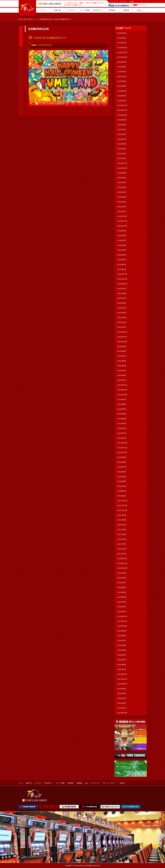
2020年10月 (123, 342)
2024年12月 (123, 105)
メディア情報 (60, 783)
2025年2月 (122, 96)
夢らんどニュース (34, 19)
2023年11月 (123, 163)
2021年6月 (122, 303)
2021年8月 (122, 293)
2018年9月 (122, 457)
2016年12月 (123, 558)
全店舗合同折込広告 (46, 19)
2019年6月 (122, 414)
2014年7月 (122, 698)
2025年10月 (123, 57)
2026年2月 (122, 38)
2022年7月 (122, 240)
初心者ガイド (49, 783)
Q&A (86, 783)
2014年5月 (122, 703)
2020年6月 (122, 361)
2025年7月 (122, 72)
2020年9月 (122, 346)
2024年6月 (122, 134)
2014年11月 (123, 679)
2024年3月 (122, 149)
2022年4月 (122, 255)
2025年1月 (122, 101)
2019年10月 (123, 395)
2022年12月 (123, 216)
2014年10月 (123, 684)
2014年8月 (122, 694)
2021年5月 (122, 308)
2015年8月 (122, 636)
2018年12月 (123, 443)
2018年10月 (123, 452)
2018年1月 (122, 496)
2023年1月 (122, 211)
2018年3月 (122, 486)
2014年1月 (122, 708)
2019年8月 (122, 404)
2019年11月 (123, 390)
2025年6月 (122, 76)
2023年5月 (122, 192)
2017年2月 (122, 549)
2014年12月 (123, 674)
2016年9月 (122, 573)
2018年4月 (122, 481)
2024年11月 (123, 110)
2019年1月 (122, 438)
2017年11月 (123, 505)
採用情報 (70, 783)
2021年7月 (122, 298)
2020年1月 (122, 380)
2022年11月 (123, 221)
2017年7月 (122, 525)
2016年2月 (122, 607)
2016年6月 (122, 587)
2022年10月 (123, 226)
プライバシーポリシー (109, 783)
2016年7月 (122, 583)
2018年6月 (122, 472)
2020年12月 (123, 332)
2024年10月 (123, 115)
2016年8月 (122, 578)
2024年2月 (122, 154)
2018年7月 (122, 467)
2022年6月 (122, 245)
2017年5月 (122, 534)
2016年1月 (122, 612)
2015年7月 (122, 640)
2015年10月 (123, 626)
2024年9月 (122, 120)
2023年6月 (122, 187)
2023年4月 (122, 197)
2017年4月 (122, 539)
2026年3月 (122, 33)
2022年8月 (122, 235)
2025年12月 (123, 48)
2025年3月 (122, 91)
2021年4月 (122, 313)
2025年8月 (122, 67)
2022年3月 (122, 260)
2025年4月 (122, 86)
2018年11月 (123, 448)
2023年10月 (123, 168)
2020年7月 (122, 356)
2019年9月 (122, 399)
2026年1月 (122, 43)
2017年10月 (123, 510)
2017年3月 (122, 544)
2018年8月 (122, 462)
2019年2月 (122, 433)
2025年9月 (122, 62)
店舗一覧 (29, 783)
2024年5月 (122, 139)
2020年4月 (122, 366)
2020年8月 (122, 351)
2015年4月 (122, 655)
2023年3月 (122, 202)
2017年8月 (122, 520)
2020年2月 (122, 375)
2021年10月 (123, 284)
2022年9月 (122, 231)
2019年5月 (122, 419)
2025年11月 (123, 52)
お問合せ (132, 1)
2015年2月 (122, 665)
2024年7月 (122, 130)
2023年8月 (122, 178)
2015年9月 (122, 631)
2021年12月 (123, 274)
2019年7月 (122, 409)
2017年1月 (122, 554)
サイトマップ (114, 1)
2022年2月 (122, 264)
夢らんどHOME (23, 19)
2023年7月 (122, 182)
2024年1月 (122, 158)
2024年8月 (122, 125)
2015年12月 (123, 616)
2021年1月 (122, 327)
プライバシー (124, 1)
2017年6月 (122, 530)
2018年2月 (122, 491)
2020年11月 (123, 337)
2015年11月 (123, 621)
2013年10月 (123, 713)
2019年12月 (123, 385)
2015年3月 (122, 660)
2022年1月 (122, 269)
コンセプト (38, 783)
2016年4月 (122, 597)
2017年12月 (123, 501)
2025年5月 (122, 81)
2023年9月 (122, 173)
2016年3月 (122, 602)
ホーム (21, 783)
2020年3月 (122, 371)
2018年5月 (122, 477)
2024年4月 (122, 144)
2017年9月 (122, 515)
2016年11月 (123, 563)
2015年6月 (122, 645)
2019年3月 (122, 428)
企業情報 (79, 783)
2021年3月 (122, 317)
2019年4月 (122, 424)
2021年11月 (123, 279)
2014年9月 (122, 689)
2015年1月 (122, 669)
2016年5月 (122, 592)
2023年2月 (122, 207)
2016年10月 (123, 568)
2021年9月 (122, 289)
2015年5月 (122, 650)
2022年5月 (122, 250)
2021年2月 (122, 322)
